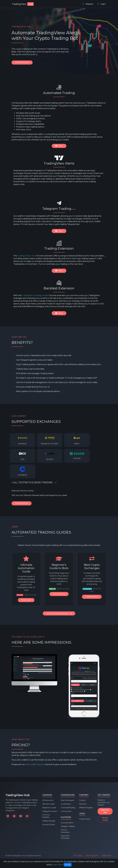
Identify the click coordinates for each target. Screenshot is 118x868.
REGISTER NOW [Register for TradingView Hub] (22, 62)
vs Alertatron (66, 804)
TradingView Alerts (50, 811)
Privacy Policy (85, 819)
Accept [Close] (68, 865)
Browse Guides (105, 819)
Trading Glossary (49, 821)
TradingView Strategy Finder (35, 295)
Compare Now (92, 597)
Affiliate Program (86, 808)
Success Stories (49, 825)
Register (88, 4)
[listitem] (22, 440)
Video (59, 146)
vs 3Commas (66, 811)
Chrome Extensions (65, 831)
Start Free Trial (105, 811)
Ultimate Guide (48, 804)
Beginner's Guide (49, 808)
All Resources (48, 800)
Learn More (58, 865)
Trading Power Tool (27, 256)
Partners (83, 804)
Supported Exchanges (65, 837)
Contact (82, 800)
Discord (29, 764)
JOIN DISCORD (22, 503)
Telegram (40, 764)
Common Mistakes (46, 816)
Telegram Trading (68, 826)
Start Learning (59, 594)
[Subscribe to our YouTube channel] (21, 816)
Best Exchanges (67, 800)
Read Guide (26, 600)
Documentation (67, 823)
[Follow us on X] (27, 816)
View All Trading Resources (59, 614)
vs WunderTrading (68, 808)
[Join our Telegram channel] (14, 816)
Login (101, 4)
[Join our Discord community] (8, 816)
